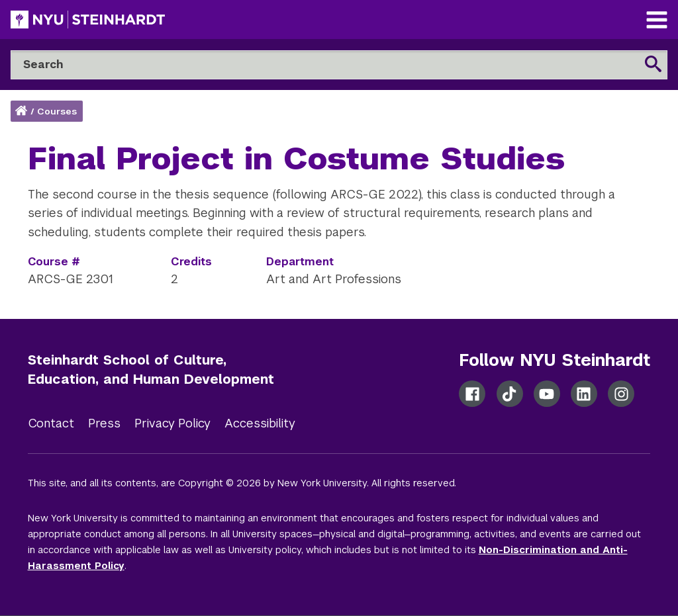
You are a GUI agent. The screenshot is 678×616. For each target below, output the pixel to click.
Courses (57, 111)
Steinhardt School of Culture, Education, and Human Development (151, 370)
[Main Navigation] (657, 22)
